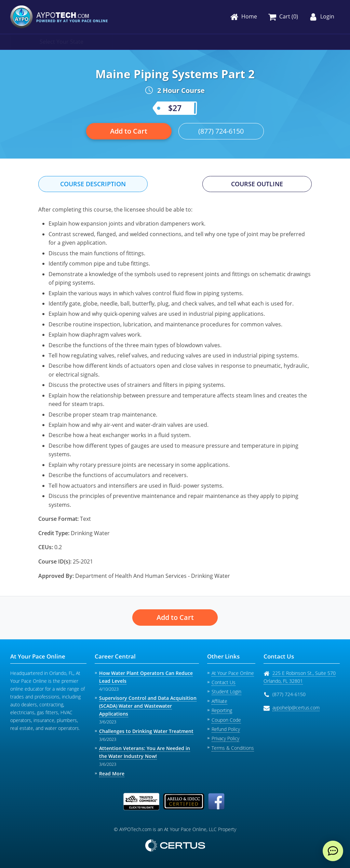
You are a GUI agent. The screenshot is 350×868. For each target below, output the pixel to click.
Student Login (226, 691)
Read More (112, 774)
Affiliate (219, 701)
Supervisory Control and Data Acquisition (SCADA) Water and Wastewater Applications (148, 706)
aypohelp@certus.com (296, 708)
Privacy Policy (225, 738)
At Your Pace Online (233, 673)
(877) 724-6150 (221, 131)
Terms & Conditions (233, 748)
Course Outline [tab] (257, 184)
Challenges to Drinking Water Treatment (146, 731)
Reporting (222, 710)
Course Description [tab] (93, 184)
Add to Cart (129, 131)
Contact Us (224, 682)
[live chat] (333, 851)
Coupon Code (226, 720)
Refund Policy (226, 729)
